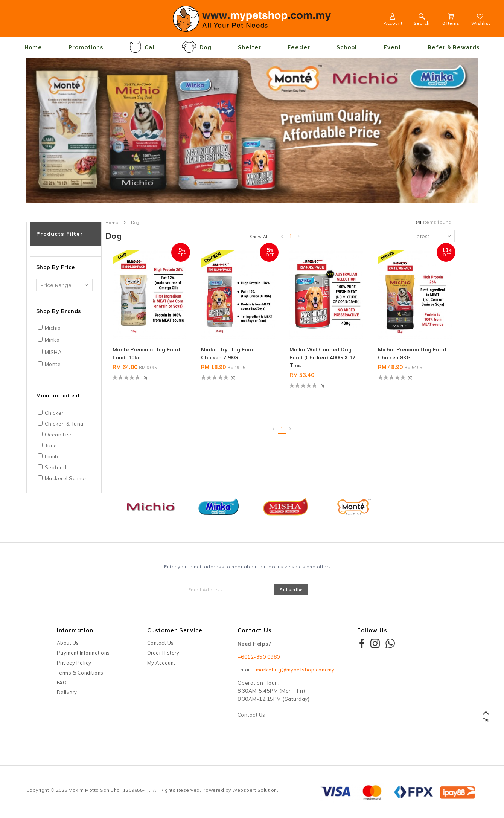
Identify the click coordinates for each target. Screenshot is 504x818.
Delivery (67, 692)
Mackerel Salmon (66, 478)
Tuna (51, 446)
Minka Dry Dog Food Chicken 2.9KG (228, 353)
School (347, 47)
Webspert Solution (255, 790)
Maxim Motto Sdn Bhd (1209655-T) (109, 790)
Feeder (299, 47)
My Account (161, 663)
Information (75, 630)
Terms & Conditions (80, 673)
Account (393, 21)
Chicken (55, 413)
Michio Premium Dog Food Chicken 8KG (412, 353)
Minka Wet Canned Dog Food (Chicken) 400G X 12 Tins (322, 357)
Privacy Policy (74, 663)
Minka (52, 340)
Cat (142, 47)
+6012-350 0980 (259, 657)
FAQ (62, 682)
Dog (196, 47)
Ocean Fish (59, 435)
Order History (163, 653)
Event (392, 47)
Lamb (52, 456)
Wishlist (481, 21)
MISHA (53, 352)
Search (422, 21)
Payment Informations (83, 653)
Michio (53, 328)
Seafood (56, 467)
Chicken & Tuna (64, 424)
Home (33, 47)
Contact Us (161, 643)
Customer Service (175, 630)
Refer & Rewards (454, 47)
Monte (53, 364)
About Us (68, 643)
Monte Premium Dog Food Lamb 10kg (146, 353)
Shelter (250, 47)
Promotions (86, 47)
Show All (259, 237)
